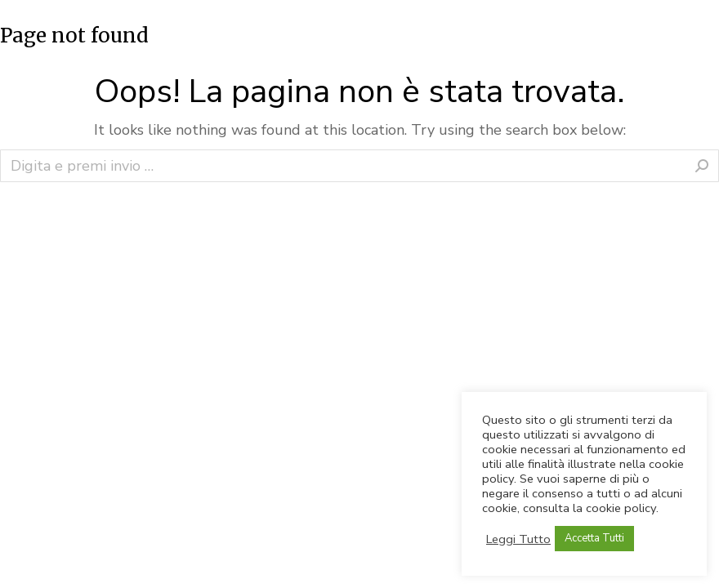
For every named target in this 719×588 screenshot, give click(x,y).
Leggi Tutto (518, 539)
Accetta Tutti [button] (594, 538)
